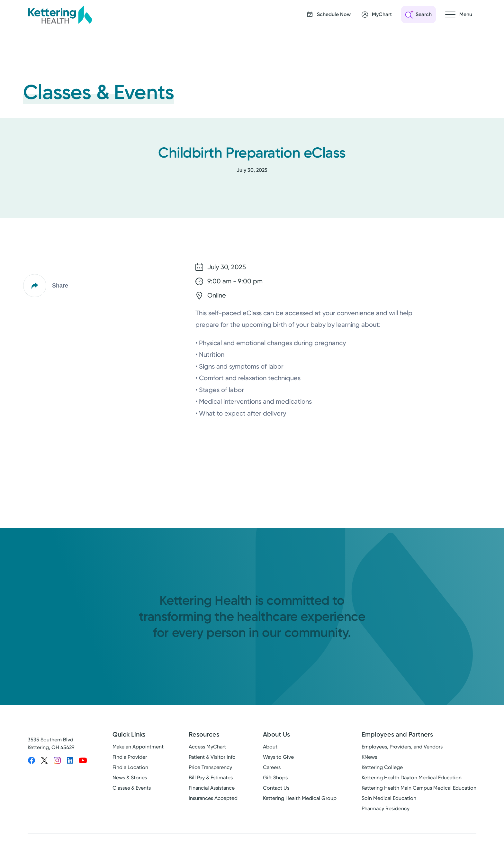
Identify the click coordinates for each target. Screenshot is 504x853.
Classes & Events (132, 788)
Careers (272, 767)
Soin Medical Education (389, 798)
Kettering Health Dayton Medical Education (412, 778)
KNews (369, 757)
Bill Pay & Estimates (211, 778)
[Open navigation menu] (459, 14)
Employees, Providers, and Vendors (402, 747)
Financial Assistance (212, 788)
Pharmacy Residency (386, 808)
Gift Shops (275, 778)
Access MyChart (207, 747)
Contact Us (276, 788)
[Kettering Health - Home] (60, 14)
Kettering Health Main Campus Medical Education (419, 788)
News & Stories (130, 778)
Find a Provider (130, 757)
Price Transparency (210, 767)
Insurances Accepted (213, 798)
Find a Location (130, 767)
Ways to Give (278, 757)
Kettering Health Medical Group (300, 798)
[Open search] (419, 14)
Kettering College (382, 767)
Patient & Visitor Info (212, 757)
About (270, 747)
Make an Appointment (138, 747)
